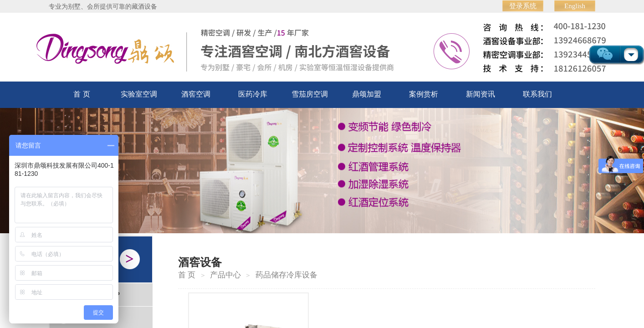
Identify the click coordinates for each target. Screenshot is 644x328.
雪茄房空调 (310, 94)
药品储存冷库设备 (286, 275)
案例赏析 (424, 94)
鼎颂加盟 (367, 94)
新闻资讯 (480, 94)
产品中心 (225, 275)
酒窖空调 (196, 94)
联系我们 (537, 94)
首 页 (82, 94)
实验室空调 (139, 94)
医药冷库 (253, 94)
